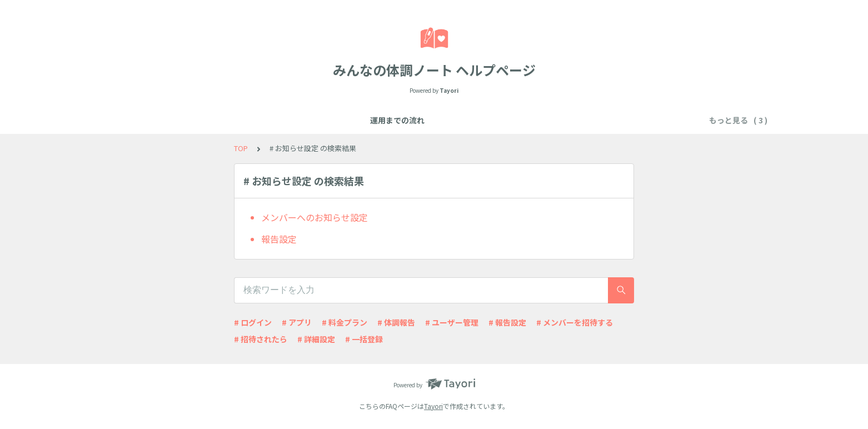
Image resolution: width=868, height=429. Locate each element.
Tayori (433, 406)
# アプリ (297, 322)
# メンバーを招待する (575, 322)
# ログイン (253, 322)
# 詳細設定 (316, 339)
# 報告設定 (507, 322)
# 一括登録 (364, 339)
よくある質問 (411, 120)
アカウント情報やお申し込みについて (516, 120)
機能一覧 (356, 120)
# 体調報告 (396, 322)
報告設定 (279, 239)
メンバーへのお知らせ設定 (315, 217)
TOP (241, 148)
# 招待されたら (261, 339)
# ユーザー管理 (452, 322)
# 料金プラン (345, 322)
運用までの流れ (298, 120)
